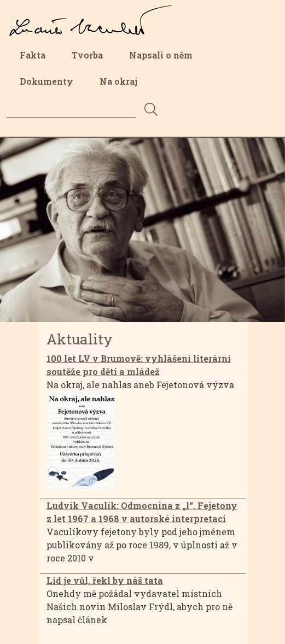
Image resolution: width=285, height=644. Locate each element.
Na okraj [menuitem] (118, 81)
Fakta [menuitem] (33, 55)
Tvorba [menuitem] (87, 55)
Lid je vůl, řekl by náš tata (105, 580)
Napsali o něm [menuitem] (161, 55)
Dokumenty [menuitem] (46, 81)
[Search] (71, 109)
